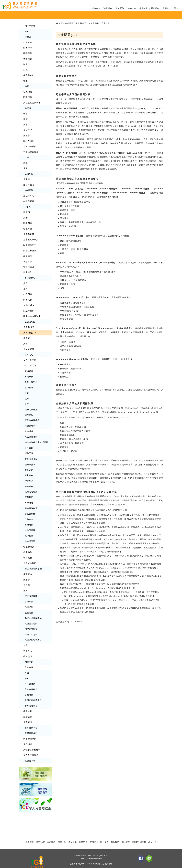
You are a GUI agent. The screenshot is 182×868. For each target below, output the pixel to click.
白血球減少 (29, 308)
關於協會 (104, 834)
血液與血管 (30, 275)
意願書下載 (30, 753)
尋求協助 (28, 547)
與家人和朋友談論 (33, 612)
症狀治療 (29, 471)
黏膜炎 (27, 64)
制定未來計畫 (31, 623)
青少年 (27, 579)
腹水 (26, 161)
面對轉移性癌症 (32, 416)
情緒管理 (29, 367)
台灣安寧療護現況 (33, 693)
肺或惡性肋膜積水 (32, 102)
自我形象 (29, 373)
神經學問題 (29, 199)
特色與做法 (30, 677)
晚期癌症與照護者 (33, 633)
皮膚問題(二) (30, 329)
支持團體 (29, 530)
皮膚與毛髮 (30, 318)
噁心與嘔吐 (29, 140)
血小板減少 (29, 302)
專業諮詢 (143, 8)
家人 (26, 585)
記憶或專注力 (30, 243)
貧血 (26, 281)
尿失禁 (27, 178)
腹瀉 (26, 118)
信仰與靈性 (30, 525)
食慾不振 (28, 259)
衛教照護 (51, 834)
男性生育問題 (30, 362)
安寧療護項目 (31, 699)
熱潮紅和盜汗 (30, 248)
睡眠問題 (28, 221)
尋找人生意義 (31, 628)
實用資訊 (167, 8)
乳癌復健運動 (31, 433)
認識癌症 (96, 8)
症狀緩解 (28, 709)
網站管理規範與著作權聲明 (134, 834)
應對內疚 (29, 411)
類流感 (27, 210)
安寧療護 (29, 661)
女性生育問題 (30, 356)
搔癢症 (27, 335)
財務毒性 (29, 595)
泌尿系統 (29, 172)
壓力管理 (29, 384)
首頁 (59, 23)
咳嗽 (26, 80)
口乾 (26, 69)
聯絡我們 (115, 834)
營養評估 (29, 465)
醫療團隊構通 (31, 503)
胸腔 (27, 85)
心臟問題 (28, 91)
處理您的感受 (31, 617)
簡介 (27, 31)
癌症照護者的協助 (33, 563)
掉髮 (26, 340)
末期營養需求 (31, 487)
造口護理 (28, 129)
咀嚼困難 (28, 53)
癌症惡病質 (29, 264)
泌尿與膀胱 (29, 183)
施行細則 (28, 737)
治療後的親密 (30, 558)
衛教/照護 (120, 8)
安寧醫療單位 (31, 720)
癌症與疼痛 (29, 194)
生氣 (27, 389)
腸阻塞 (27, 134)
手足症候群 (29, 346)
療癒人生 (132, 8)
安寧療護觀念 (31, 682)
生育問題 (29, 351)
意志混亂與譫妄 (31, 237)
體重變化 (28, 270)
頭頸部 (28, 37)
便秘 (26, 113)
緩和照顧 (29, 688)
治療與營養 (30, 460)
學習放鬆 (29, 520)
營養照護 (29, 449)
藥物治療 (29, 481)
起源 (27, 666)
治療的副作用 (31, 405)
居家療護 (28, 715)
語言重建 (29, 443)
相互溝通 (28, 568)
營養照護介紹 (31, 454)
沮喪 (27, 400)
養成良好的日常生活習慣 (36, 438)
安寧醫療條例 (30, 731)
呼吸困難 (28, 96)
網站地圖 (152, 834)
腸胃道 (28, 107)
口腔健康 (28, 42)
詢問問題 (29, 655)
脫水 (26, 123)
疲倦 (26, 215)
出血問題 (28, 291)
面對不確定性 (31, 378)
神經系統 (29, 188)
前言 (26, 639)
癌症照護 (29, 498)
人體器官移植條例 (32, 742)
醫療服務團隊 (31, 590)
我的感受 (28, 552)
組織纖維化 (29, 75)
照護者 (27, 574)
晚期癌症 (29, 601)
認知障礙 (28, 253)
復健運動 (29, 427)
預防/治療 (108, 8)
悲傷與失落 (30, 422)
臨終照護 (28, 650)
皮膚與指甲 (29, 324)
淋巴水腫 (28, 297)
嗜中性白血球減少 (32, 313)
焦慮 (27, 394)
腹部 (27, 156)
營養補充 (29, 476)
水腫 (26, 167)
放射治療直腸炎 (31, 150)
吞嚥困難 (28, 58)
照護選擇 (29, 606)
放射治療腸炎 (30, 145)
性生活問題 (30, 536)
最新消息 (155, 8)
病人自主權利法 (31, 747)
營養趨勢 (29, 492)
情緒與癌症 (30, 509)
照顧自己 (28, 644)
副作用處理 (30, 26)
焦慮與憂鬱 (29, 232)
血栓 (26, 286)
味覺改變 (28, 47)
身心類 (28, 205)
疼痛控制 (28, 704)
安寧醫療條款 (31, 726)
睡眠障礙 (28, 226)
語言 (176, 8)
